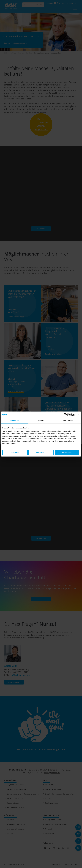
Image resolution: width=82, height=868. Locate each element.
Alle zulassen (67, 452)
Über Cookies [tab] (68, 421)
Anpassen (41, 452)
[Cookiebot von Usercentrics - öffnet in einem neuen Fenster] (65, 415)
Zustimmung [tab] (14, 421)
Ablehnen (15, 452)
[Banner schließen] (79, 415)
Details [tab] (41, 421)
